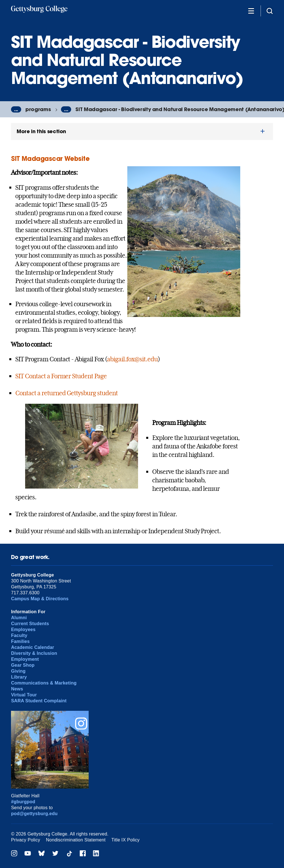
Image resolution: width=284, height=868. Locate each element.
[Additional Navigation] (251, 11)
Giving (18, 671)
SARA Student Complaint (39, 701)
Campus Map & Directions (40, 599)
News (17, 689)
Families (20, 641)
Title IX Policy (126, 840)
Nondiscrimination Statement (76, 840)
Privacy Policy (26, 840)
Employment (25, 659)
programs (38, 109)
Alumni (19, 618)
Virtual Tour (24, 695)
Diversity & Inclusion (34, 653)
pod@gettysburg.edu (34, 814)
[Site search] (270, 11)
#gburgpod (23, 802)
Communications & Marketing (44, 683)
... (16, 109)
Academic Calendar (33, 647)
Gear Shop (23, 665)
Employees (23, 630)
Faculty (19, 635)
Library (19, 677)
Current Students (30, 624)
